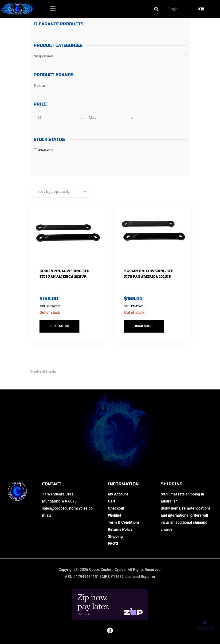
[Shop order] (60, 191)
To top (205, 626)
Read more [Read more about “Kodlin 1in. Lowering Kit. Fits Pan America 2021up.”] (144, 326)
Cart (112, 501)
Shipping (115, 536)
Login (173, 9)
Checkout (116, 508)
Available (46, 150)
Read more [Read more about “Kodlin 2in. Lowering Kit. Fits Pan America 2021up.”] (59, 326)
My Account (118, 494)
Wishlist (115, 515)
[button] (156, 9)
